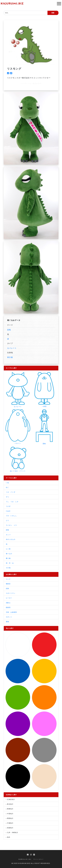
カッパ (8, 535)
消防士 (8, 603)
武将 (7, 589)
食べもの (9, 554)
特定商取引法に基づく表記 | (25, 859)
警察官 (8, 584)
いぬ (7, 483)
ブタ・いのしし (11, 516)
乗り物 (8, 558)
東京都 (10, 357)
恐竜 (9, 330)
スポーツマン (11, 593)
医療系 (8, 607)
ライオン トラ (11, 525)
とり (7, 520)
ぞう (7, 497)
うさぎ (8, 506)
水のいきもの (11, 539)
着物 (7, 622)
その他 (8, 568)
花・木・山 (10, 563)
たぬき (8, 511)
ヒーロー (9, 598)
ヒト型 (8, 549)
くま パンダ (11, 492)
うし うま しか (12, 502)
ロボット (9, 617)
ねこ (7, 487)
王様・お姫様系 (11, 612)
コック (8, 579)
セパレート (12, 348)
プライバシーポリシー (38, 859)
